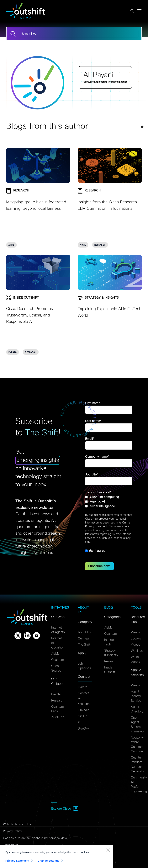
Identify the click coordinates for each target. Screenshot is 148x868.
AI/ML (55, 654)
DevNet (56, 694)
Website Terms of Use (18, 824)
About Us (84, 632)
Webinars (137, 651)
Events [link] (13, 352)
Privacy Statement (17, 861)
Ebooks (136, 639)
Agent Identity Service (136, 696)
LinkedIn (84, 710)
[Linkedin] (27, 636)
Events (82, 687)
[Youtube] (36, 636)
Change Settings (48, 861)
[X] (18, 636)
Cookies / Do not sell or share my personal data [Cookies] (35, 838)
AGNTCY (58, 717)
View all (136, 632)
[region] (57, 856)
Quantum (58, 660)
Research (58, 701)
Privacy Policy (13, 831)
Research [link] (100, 245)
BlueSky (83, 729)
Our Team (85, 639)
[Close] (108, 850)
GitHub (83, 716)
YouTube (84, 704)
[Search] (13, 34)
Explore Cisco (61, 809)
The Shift (84, 645)
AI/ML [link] (11, 245)
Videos (135, 645)
